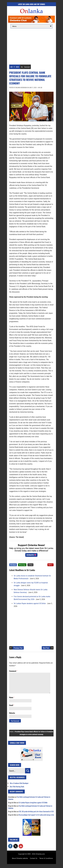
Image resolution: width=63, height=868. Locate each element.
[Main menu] (31, 26)
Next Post (46, 648)
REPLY (50, 565)
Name (12, 697)
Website (12, 713)
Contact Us (34, 858)
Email (12, 705)
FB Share (13, 565)
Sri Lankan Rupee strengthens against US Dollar (33, 802)
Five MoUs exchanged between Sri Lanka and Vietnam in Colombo (29, 798)
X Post (30, 565)
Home (12, 732)
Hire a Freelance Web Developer (19, 783)
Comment (27, 67)
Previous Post (18, 648)
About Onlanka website (20, 858)
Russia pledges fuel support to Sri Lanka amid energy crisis (36, 815)
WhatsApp (22, 565)
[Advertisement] (31, 47)
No (22, 67)
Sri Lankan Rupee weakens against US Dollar (30, 603)
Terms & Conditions (46, 858)
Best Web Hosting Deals (17, 786)
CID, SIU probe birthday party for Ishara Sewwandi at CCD (36, 811)
